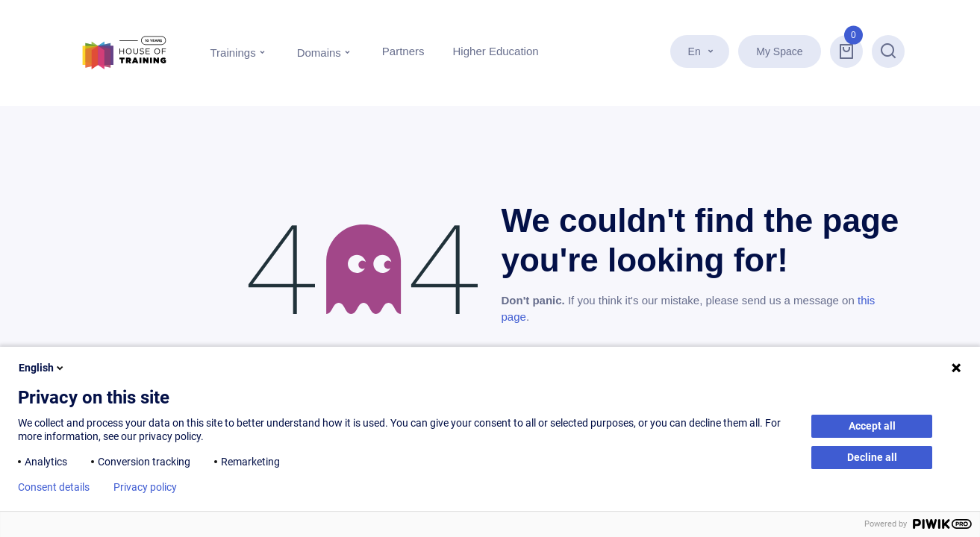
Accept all (872, 426)
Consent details (54, 487)
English (42, 368)
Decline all (872, 457)
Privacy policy (145, 487)
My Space (779, 51)
